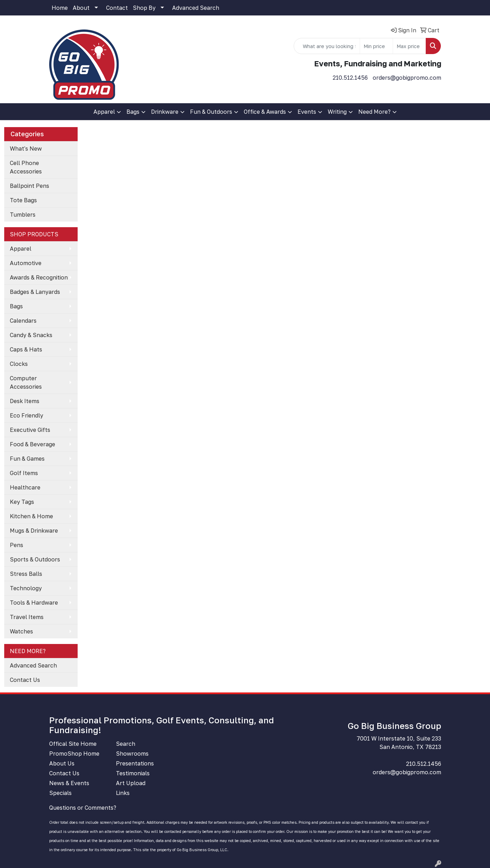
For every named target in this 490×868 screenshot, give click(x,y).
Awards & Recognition (39, 277)
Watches (21, 631)
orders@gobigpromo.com (407, 78)
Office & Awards (265, 112)
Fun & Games (27, 459)
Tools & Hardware (34, 603)
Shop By (144, 8)
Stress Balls (26, 574)
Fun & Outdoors (211, 112)
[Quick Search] (327, 46)
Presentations (135, 763)
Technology (26, 588)
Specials (60, 793)
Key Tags (22, 502)
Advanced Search (196, 8)
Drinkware (165, 112)
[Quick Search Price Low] (376, 46)
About (81, 8)
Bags (133, 112)
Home (60, 8)
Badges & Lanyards (35, 292)
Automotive (26, 263)
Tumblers (23, 215)
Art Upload (131, 783)
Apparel (104, 112)
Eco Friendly (27, 415)
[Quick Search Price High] (409, 46)
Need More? (374, 112)
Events (307, 112)
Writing (337, 112)
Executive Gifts (30, 430)
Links (123, 793)
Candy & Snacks (31, 335)
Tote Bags (23, 200)
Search (126, 744)
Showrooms (132, 754)
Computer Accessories (26, 382)
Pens (17, 545)
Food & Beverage (32, 444)
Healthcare (25, 487)
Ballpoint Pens (30, 186)
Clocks (19, 364)
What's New (26, 149)
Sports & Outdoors (35, 559)
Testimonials (133, 773)
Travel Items (27, 617)
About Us (62, 763)
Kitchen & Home (31, 516)
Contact (117, 8)
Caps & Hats (26, 349)
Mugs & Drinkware (34, 531)
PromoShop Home (74, 754)
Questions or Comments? (83, 808)
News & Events (69, 783)
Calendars (23, 321)
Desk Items (25, 401)
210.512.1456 (350, 78)
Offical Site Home (73, 744)
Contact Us (25, 680)
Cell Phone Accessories (26, 167)
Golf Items (24, 473)
